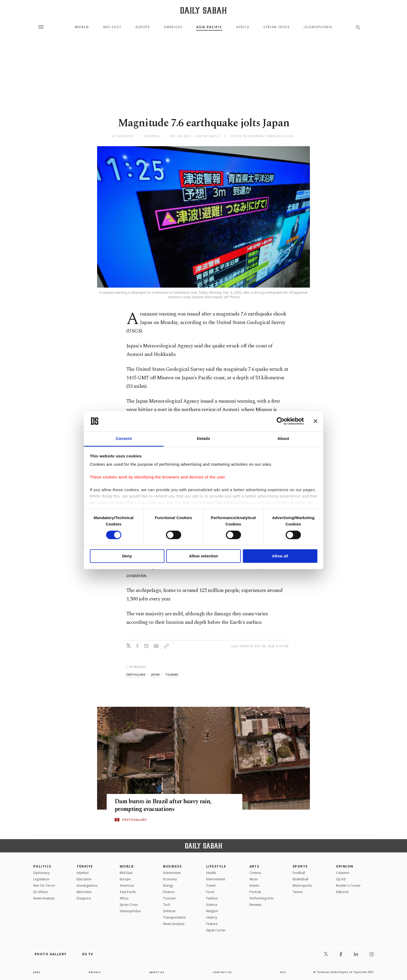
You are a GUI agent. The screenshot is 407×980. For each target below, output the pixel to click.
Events (254, 886)
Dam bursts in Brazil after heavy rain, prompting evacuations (168, 805)
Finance (169, 892)
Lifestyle (216, 866)
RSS (283, 972)
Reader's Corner (348, 886)
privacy (95, 972)
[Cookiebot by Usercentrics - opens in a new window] (281, 421)
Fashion (212, 898)
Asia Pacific (209, 27)
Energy (168, 886)
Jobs (37, 972)
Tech (167, 905)
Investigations (87, 886)
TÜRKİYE (85, 866)
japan (155, 674)
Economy (170, 879)
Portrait (255, 892)
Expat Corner (216, 930)
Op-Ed (341, 879)
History (212, 917)
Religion (212, 911)
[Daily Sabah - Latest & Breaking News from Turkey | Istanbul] (203, 10)
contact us (223, 972)
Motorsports (302, 886)
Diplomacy (41, 873)
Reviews (256, 905)
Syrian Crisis (277, 27)
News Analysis (44, 898)
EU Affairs (41, 892)
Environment (216, 879)
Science (212, 905)
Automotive (172, 873)
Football (299, 873)
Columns (343, 873)
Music (254, 879)
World (82, 27)
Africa (243, 27)
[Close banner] (315, 421)
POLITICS (42, 866)
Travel (211, 886)
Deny (127, 556)
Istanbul (83, 873)
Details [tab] (203, 439)
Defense (169, 911)
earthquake (136, 674)
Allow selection (203, 556)
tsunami (172, 674)
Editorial (342, 892)
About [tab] (283, 439)
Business (173, 866)
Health (211, 873)
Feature (212, 924)
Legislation (41, 879)
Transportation (175, 917)
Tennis (298, 892)
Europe (143, 27)
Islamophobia (318, 27)
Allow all (280, 556)
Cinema (255, 873)
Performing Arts (261, 898)
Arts (254, 866)
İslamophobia (130, 911)
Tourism (169, 898)
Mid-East (112, 27)
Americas (173, 27)
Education (84, 879)
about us (157, 972)
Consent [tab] (124, 439)
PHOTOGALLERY (135, 820)
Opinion (345, 866)
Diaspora (84, 898)
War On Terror (44, 886)
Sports (300, 866)
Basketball (300, 879)
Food (210, 892)
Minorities (84, 892)
